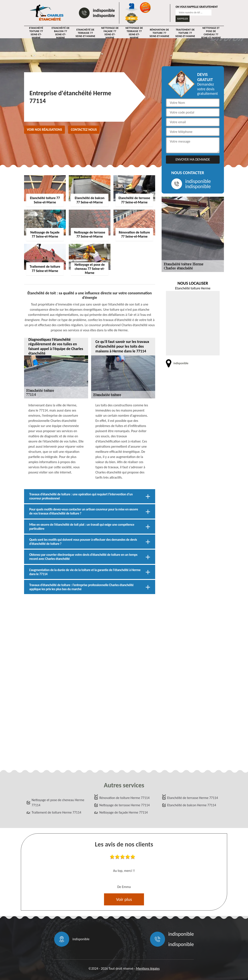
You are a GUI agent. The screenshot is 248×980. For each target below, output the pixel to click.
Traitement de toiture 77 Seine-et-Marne (185, 33)
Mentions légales (148, 968)
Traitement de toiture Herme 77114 (56, 812)
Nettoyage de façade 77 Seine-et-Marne (110, 33)
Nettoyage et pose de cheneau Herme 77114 (58, 803)
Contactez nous (84, 130)
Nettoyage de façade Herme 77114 (123, 812)
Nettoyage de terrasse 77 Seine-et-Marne (134, 33)
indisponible (104, 10)
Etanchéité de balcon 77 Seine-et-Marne (60, 33)
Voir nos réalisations (44, 130)
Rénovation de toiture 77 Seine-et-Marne (159, 33)
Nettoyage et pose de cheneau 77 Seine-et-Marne (211, 33)
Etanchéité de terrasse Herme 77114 (193, 798)
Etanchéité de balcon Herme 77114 (192, 805)
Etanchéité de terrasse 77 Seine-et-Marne (85, 33)
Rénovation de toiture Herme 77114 (124, 798)
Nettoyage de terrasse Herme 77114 (124, 805)
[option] (124, 872)
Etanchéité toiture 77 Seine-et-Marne (36, 33)
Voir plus (124, 899)
